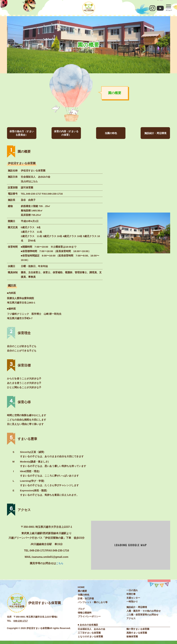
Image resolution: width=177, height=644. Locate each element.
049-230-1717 (21, 621)
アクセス (131, 618)
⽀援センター (133, 598)
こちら (60, 563)
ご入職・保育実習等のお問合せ (142, 614)
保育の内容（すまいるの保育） (66, 133)
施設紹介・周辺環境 (155, 133)
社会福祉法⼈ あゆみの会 (92, 629)
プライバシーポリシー (89, 616)
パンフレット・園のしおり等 (93, 602)
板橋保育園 (132, 636)
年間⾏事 (131, 594)
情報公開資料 (85, 612)
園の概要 (82, 591)
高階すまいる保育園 (137, 633)
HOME (81, 587)
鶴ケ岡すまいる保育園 (138, 629)
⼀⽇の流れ (132, 590)
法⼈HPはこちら (30, 181)
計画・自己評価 (86, 598)
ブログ (81, 609)
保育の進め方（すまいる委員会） (22, 133)
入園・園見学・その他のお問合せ (144, 611)
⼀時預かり (132, 601)
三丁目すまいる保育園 (89, 633)
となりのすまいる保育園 (90, 636)
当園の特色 (111, 133)
